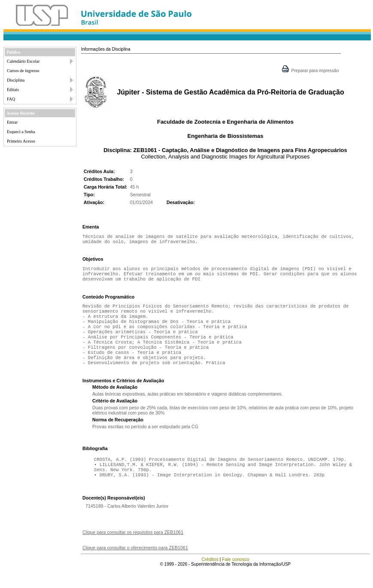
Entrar (12, 122)
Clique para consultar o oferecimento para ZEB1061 (135, 566)
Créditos (210, 577)
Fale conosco (235, 577)
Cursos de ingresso (23, 71)
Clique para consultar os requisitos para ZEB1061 (133, 550)
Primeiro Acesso (21, 141)
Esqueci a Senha (21, 132)
